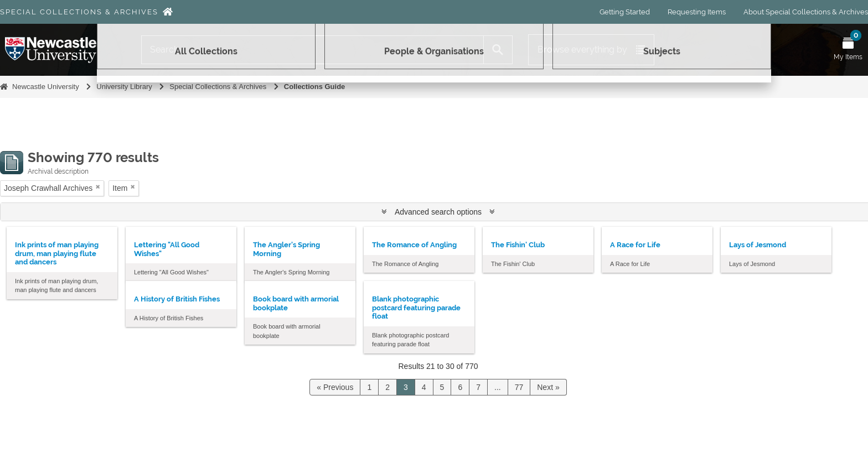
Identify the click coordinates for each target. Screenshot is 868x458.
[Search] (312, 50)
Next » (548, 387)
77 (519, 387)
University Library (124, 87)
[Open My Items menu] (848, 50)
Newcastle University (46, 87)
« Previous (335, 387)
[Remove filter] (98, 187)
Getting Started (625, 12)
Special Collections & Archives (79, 12)
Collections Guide (315, 87)
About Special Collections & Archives (806, 12)
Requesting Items (697, 12)
